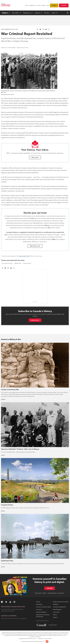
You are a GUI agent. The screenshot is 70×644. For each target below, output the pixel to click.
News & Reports (57, 610)
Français (48, 5)
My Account (38, 593)
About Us (27, 5)
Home (3, 29)
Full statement (38, 637)
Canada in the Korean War (10, 390)
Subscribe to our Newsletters (9, 616)
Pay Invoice (61, 593)
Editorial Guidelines (41, 612)
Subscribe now (35, 320)
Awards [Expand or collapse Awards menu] (37, 13)
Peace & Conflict (27, 263)
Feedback (44, 5)
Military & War (14, 29)
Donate (54, 5)
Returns (55, 615)
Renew (45, 593)
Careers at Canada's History (44, 607)
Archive (47, 13)
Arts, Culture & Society (7, 263)
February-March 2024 (25, 256)
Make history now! (35, 246)
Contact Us (39, 5)
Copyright (21, 639)
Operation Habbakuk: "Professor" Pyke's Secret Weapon (20, 449)
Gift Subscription (52, 593)
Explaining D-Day (7, 561)
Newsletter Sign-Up (33, 5)
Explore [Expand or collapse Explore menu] (5, 13)
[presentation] (35, 365)
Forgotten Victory (7, 505)
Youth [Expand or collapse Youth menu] (54, 13)
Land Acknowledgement (60, 607)
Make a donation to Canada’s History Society (13, 607)
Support (55, 617)
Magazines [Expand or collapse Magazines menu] (27, 13)
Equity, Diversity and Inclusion (61, 602)
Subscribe (64, 5)
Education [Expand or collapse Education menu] (16, 13)
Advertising (39, 604)
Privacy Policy (40, 639)
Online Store (56, 612)
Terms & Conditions (48, 639)
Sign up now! (35, 157)
